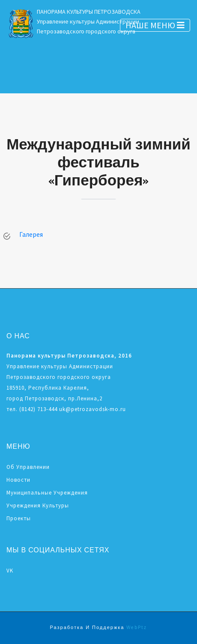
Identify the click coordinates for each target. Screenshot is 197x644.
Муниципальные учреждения (47, 493)
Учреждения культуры (38, 505)
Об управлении (28, 467)
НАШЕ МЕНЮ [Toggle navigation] (155, 25)
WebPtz (137, 628)
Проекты (19, 518)
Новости (18, 480)
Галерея (31, 234)
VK (10, 571)
